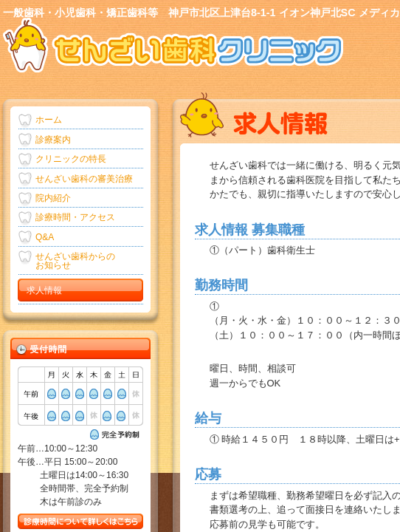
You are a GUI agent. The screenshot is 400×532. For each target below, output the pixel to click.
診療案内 (53, 140)
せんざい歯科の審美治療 (84, 179)
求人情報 (44, 290)
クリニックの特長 (71, 159)
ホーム (49, 120)
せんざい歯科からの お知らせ (75, 261)
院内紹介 (53, 198)
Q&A (45, 237)
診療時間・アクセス (75, 217)
